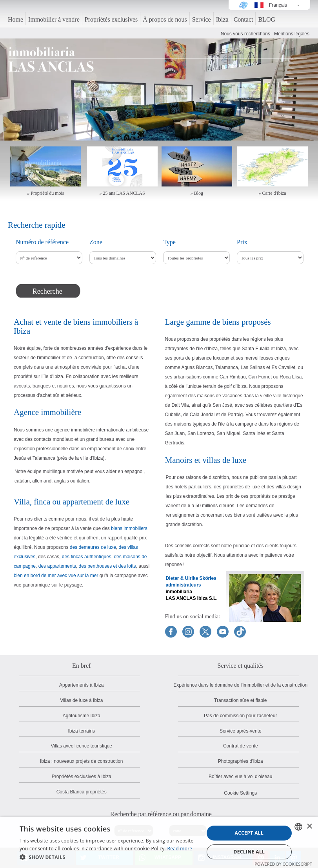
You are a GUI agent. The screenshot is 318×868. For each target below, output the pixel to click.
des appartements (57, 566)
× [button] (309, 827)
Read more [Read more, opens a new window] (180, 849)
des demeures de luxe (93, 547)
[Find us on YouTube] (223, 632)
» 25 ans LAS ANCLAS (122, 193)
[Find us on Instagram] (188, 632)
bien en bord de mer (35, 576)
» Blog (197, 193)
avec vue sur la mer (78, 576)
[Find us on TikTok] (240, 632)
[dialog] (159, 842)
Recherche (47, 291)
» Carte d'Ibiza (273, 193)
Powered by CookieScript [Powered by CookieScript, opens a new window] (283, 864)
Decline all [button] (249, 852)
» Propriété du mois (45, 193)
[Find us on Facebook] (171, 632)
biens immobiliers (129, 528)
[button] (109, 857)
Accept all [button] (249, 833)
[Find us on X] (205, 632)
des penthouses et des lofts (107, 566)
